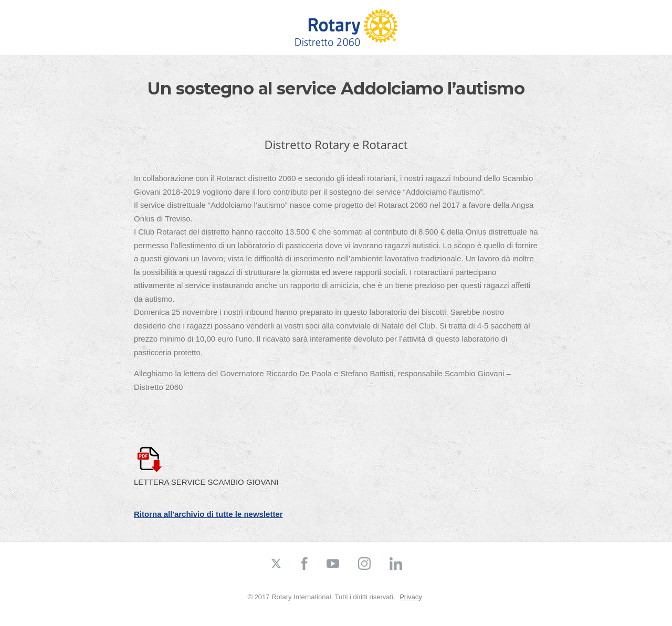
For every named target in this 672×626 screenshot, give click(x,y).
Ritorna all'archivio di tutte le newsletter (208, 514)
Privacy (411, 597)
